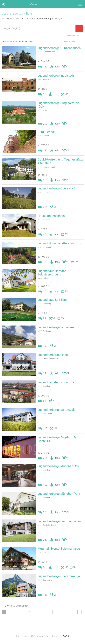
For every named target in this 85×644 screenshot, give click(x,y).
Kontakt (55, 636)
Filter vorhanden (72, 36)
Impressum (22, 636)
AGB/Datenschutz (39, 636)
